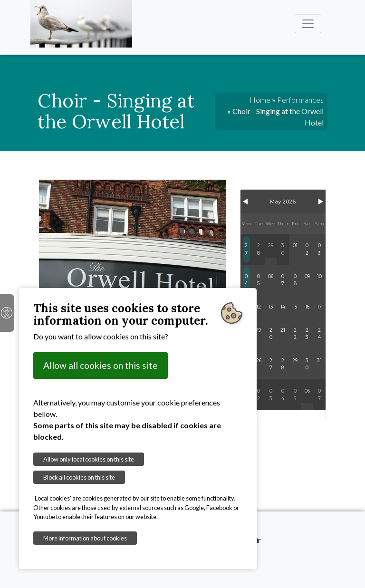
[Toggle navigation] (308, 24)
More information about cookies (85, 538)
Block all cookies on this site (79, 477)
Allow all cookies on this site (101, 365)
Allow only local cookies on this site (89, 459)
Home (260, 100)
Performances (300, 100)
